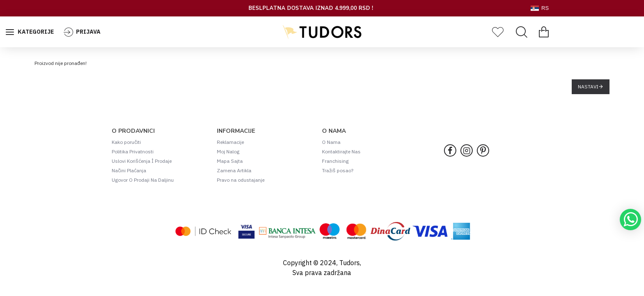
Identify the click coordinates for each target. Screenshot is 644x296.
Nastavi (588, 87)
